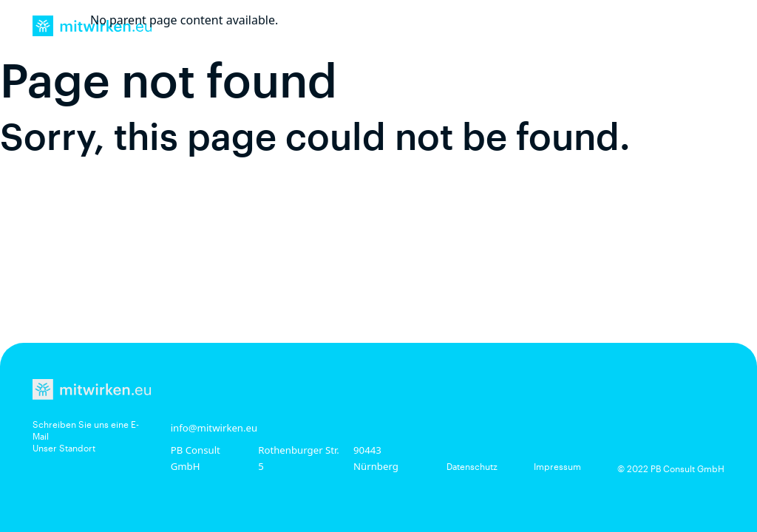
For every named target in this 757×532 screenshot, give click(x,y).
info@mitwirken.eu (214, 428)
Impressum (557, 466)
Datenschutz (472, 466)
